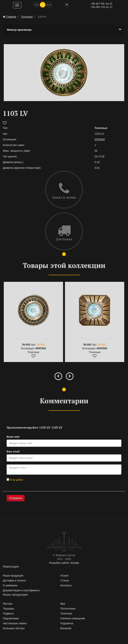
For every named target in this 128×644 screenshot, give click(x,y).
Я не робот (15, 480)
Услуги (64, 576)
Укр (36, 5)
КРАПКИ (100, 139)
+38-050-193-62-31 (101, 7)
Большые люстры (14, 628)
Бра (63, 604)
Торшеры (8, 609)
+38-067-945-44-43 (101, 4)
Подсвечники (11, 618)
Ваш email (13, 452)
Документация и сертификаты (21, 590)
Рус (43, 5)
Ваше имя (13, 437)
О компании (10, 585)
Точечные (66, 613)
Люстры (8, 604)
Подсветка (67, 623)
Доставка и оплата (14, 580)
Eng (49, 5)
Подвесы (8, 613)
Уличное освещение (73, 618)
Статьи (65, 580)
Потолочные (68, 609)
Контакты (66, 585)
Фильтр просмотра (64, 30)
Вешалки (66, 628)
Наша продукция (13, 576)
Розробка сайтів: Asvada (64, 563)
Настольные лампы (15, 623)
